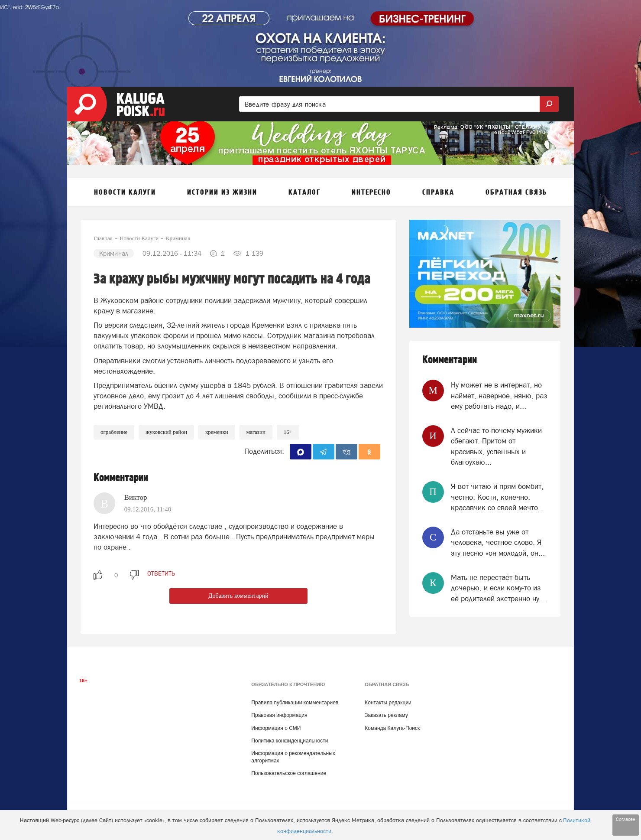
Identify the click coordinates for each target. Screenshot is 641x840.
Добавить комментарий (238, 596)
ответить (161, 573)
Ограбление (114, 432)
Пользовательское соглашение (289, 773)
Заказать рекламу (386, 715)
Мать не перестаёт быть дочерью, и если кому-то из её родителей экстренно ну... (498, 588)
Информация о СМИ (276, 728)
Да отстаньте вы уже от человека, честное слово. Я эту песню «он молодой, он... (498, 542)
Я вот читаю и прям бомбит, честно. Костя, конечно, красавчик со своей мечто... (498, 497)
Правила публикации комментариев (295, 703)
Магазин (256, 432)
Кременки (217, 432)
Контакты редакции (388, 703)
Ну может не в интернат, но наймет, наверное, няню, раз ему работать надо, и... (499, 396)
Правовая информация (279, 715)
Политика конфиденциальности (290, 741)
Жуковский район (166, 432)
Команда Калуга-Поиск (392, 728)
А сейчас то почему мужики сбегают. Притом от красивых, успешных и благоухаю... (496, 446)
